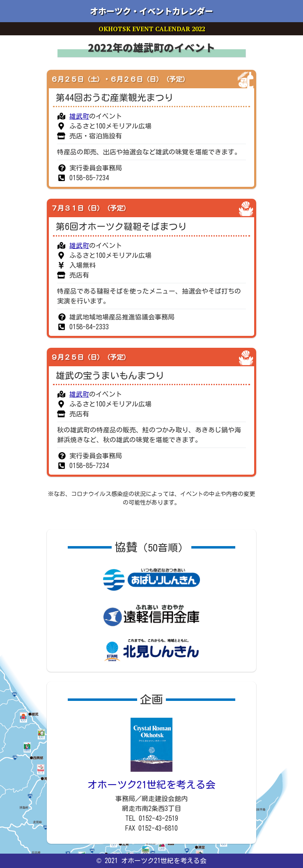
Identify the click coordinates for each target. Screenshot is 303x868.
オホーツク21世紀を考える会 (151, 785)
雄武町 (79, 116)
